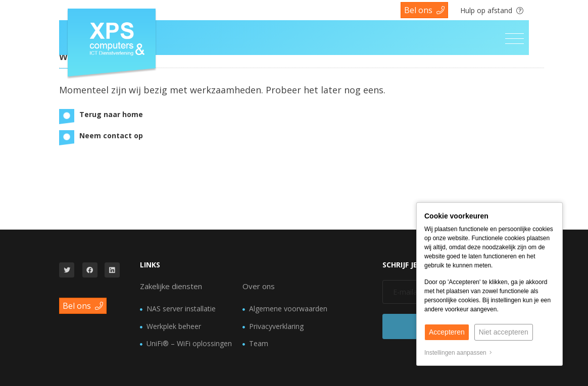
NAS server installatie (181, 309)
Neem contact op (111, 135)
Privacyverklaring (276, 326)
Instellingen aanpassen (458, 353)
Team (259, 343)
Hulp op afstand (492, 10)
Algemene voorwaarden (288, 309)
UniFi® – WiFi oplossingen (189, 343)
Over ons (259, 286)
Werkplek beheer (174, 326)
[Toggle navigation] (514, 39)
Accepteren (447, 332)
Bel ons (424, 10)
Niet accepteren (504, 332)
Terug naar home (111, 114)
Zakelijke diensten (171, 286)
